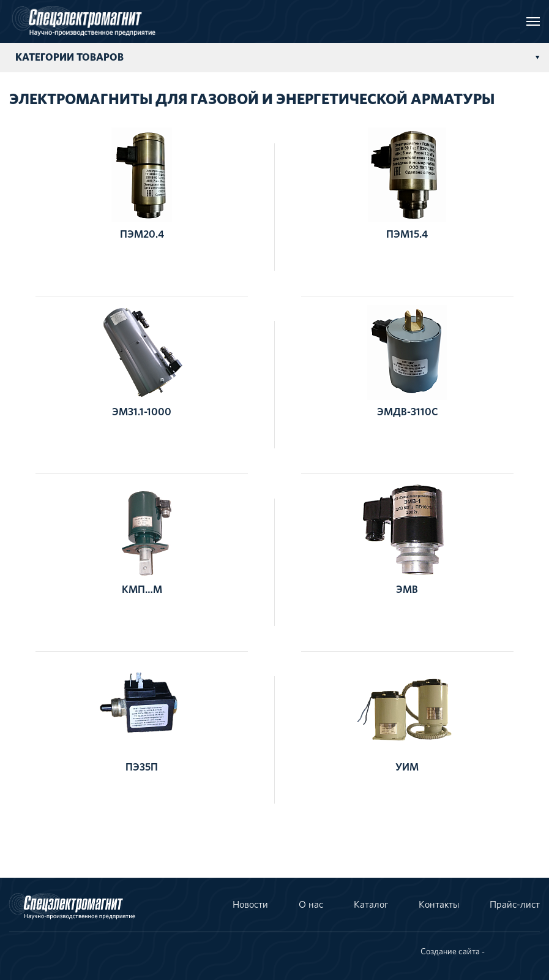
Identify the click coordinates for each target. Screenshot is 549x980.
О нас (311, 905)
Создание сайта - (453, 952)
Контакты (439, 905)
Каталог (371, 905)
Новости (250, 905)
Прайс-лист (515, 905)
